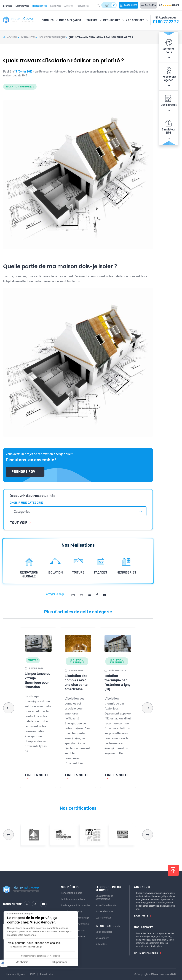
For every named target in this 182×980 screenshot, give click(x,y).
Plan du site (46, 974)
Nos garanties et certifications (104, 897)
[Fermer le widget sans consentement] (20, 914)
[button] (147, 708)
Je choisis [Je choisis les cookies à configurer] (22, 962)
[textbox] (24, 511)
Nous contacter (104, 932)
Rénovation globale (71, 893)
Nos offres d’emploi (106, 905)
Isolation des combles (73, 899)
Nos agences (102, 938)
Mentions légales (16, 974)
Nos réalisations (40, 6)
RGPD (32, 974)
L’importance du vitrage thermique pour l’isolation (38, 680)
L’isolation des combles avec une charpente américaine (76, 682)
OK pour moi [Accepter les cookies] (60, 962)
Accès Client (129, 5)
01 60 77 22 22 (166, 22)
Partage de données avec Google (26, 947)
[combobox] (78, 511)
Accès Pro (149, 5)
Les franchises (22, 6)
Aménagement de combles (76, 905)
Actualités (69, 6)
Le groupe (8, 6)
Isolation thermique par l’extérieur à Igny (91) (117, 682)
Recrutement (83, 6)
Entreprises (56, 6)
